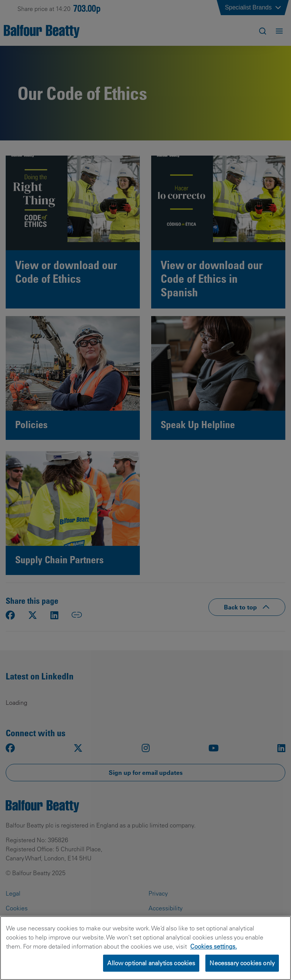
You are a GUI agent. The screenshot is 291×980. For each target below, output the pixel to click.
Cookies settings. (214, 957)
